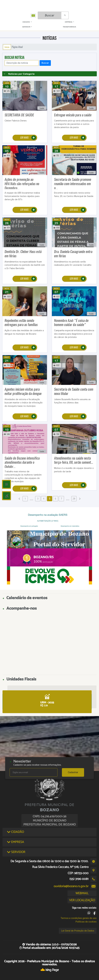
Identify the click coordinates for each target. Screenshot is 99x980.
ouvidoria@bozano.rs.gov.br (71, 886)
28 (74, 499)
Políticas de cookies (86, 922)
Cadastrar (73, 772)
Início (7, 47)
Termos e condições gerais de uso (79, 918)
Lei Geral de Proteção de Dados (78, 931)
